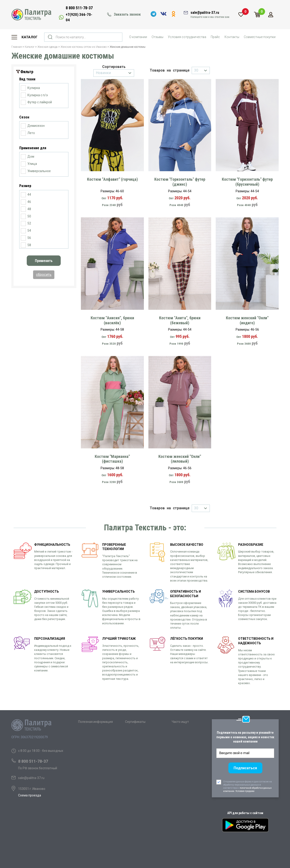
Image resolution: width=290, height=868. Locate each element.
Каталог (30, 37)
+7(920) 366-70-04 (79, 17)
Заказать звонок (127, 14)
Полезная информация (95, 722)
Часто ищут (180, 722)
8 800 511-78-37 (79, 8)
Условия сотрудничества (187, 37)
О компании (138, 37)
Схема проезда (30, 795)
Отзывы (157, 37)
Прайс (215, 37)
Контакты (232, 37)
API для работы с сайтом (245, 813)
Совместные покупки (260, 37)
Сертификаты (135, 722)
